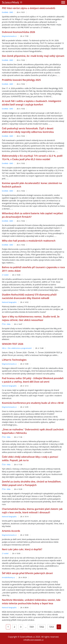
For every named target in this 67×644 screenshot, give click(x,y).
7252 (42, 627)
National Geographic (9, 302)
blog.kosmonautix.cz (9, 36)
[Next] (59, 627)
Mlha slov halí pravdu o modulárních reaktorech (29, 241)
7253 (52, 627)
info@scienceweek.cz (33, 640)
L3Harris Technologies (14, 360)
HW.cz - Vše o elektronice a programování (17, 348)
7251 (32, 627)
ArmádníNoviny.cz (8, 577)
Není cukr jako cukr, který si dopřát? (22, 549)
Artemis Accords (11, 531)
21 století (5, 275)
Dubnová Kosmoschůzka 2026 (18, 32)
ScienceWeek (12, 2)
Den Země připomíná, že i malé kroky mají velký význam (33, 56)
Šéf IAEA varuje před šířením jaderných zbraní (27, 573)
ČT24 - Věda (6, 324)
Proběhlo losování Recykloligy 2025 (21, 80)
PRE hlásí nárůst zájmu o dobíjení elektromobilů (29, 8)
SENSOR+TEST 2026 (13, 344)
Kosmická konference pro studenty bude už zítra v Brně (33, 403)
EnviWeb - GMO (8, 12)
